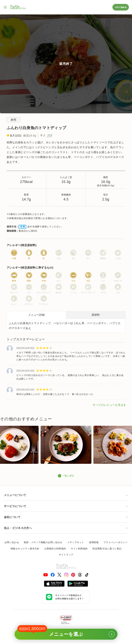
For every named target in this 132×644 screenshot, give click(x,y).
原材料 (96, 315)
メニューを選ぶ (66, 633)
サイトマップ (66, 555)
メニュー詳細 (36, 315)
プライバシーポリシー (115, 542)
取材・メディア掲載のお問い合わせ (43, 542)
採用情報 (94, 542)
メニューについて (66, 495)
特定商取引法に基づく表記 (107, 549)
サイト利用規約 (79, 549)
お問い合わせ (12, 542)
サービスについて (66, 506)
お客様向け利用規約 (55, 549)
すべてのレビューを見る (108, 405)
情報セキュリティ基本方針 (25, 549)
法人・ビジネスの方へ (66, 528)
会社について (66, 517)
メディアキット (76, 542)
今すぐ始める (121, 7)
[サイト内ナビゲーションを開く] (5, 7)
